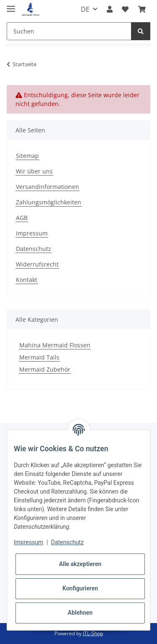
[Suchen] (69, 31)
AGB (22, 218)
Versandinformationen (48, 187)
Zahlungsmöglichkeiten (49, 202)
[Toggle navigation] (11, 5)
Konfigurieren (80, 588)
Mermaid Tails (39, 357)
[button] (110, 9)
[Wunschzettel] (125, 9)
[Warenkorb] (142, 9)
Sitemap (27, 156)
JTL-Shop (93, 633)
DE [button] (85, 9)
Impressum (32, 233)
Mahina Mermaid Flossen (55, 345)
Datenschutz (33, 249)
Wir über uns (34, 171)
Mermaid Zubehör (45, 369)
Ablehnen (80, 613)
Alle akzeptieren (80, 564)
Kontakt (27, 280)
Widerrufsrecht (37, 264)
